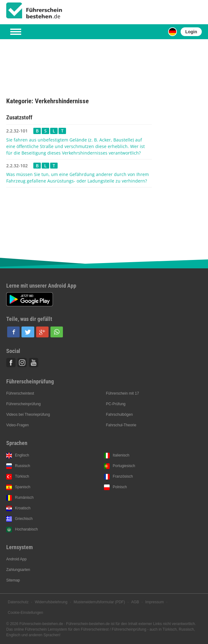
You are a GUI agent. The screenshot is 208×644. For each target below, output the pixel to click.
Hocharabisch (26, 529)
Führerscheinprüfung (24, 404)
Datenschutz (18, 602)
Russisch (23, 466)
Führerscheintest (20, 393)
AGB (135, 602)
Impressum (155, 602)
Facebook (11, 363)
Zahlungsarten (18, 570)
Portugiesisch (124, 466)
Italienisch (121, 455)
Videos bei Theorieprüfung (28, 415)
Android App (16, 559)
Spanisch (23, 487)
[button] (13, 332)
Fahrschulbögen (119, 415)
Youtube (34, 363)
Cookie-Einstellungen (25, 613)
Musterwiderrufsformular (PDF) (99, 602)
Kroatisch (23, 508)
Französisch (123, 476)
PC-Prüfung (116, 404)
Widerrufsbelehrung (51, 602)
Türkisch (22, 476)
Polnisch (120, 487)
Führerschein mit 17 (122, 393)
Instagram (22, 363)
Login (191, 32)
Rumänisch (24, 498)
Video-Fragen (18, 425)
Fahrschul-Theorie (121, 425)
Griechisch (24, 519)
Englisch (22, 455)
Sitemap (13, 580)
